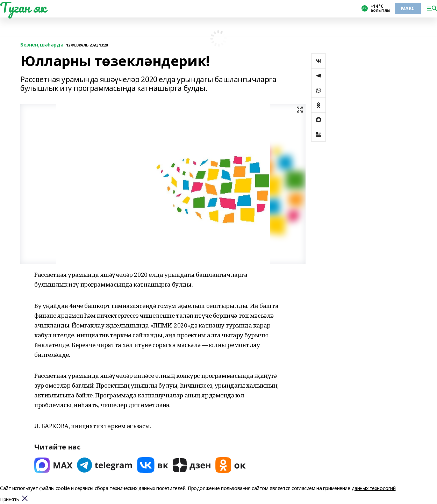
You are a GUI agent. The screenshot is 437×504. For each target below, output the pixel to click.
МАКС (408, 8)
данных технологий (374, 488)
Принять (10, 500)
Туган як (23, 7)
